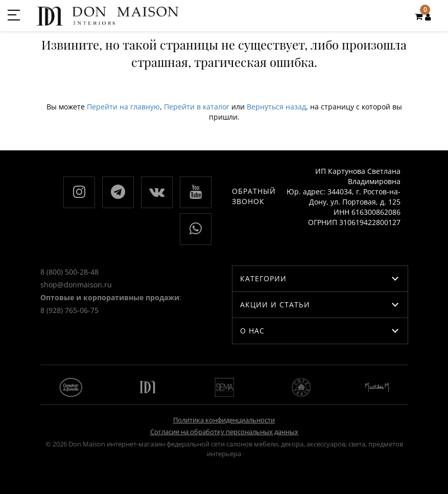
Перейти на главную (123, 107)
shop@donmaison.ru (76, 285)
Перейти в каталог (197, 107)
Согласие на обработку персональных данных (224, 432)
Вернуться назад (276, 107)
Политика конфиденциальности (224, 420)
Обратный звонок (254, 196)
